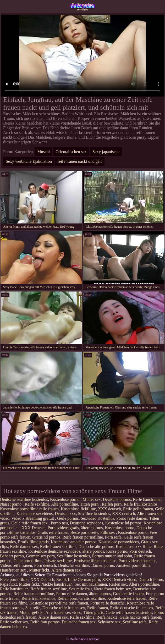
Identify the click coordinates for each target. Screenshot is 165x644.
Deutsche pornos (117, 499)
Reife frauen (98, 608)
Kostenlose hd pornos (123, 523)
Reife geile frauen (138, 509)
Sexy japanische (106, 152)
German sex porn (40, 556)
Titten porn (90, 504)
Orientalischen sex (71, 152)
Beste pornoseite (84, 532)
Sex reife (33, 608)
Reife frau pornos (45, 622)
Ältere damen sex (66, 570)
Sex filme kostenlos (73, 556)
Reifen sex (118, 584)
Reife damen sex (24, 547)
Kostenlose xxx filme (134, 547)
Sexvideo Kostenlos (97, 518)
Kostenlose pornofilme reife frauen (29, 509)
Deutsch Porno (151, 579)
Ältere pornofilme (144, 584)
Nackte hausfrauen (57, 584)
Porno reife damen (132, 518)
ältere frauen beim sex (113, 589)
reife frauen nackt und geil (80, 161)
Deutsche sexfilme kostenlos (24, 499)
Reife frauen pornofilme (83, 537)
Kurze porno (117, 551)
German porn (89, 579)
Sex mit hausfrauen (91, 584)
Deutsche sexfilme (74, 565)
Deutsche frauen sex (79, 622)
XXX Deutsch (34, 528)
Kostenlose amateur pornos (74, 542)
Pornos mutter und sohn (112, 556)
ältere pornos (92, 528)
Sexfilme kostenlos (94, 514)
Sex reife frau (80, 589)
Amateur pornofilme (133, 565)
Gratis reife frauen (53, 532)
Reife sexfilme (37, 504)
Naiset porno (11, 504)
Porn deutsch (140, 551)
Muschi (43, 152)
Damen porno (103, 565)
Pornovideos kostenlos (137, 561)
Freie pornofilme (14, 579)
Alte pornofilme (65, 504)
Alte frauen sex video (63, 612)
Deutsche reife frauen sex (64, 608)
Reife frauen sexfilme (58, 547)
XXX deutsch (109, 509)
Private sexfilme (58, 561)
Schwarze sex (109, 622)
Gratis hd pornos (46, 537)
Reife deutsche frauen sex (132, 608)
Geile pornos (68, 518)
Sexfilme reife (135, 622)
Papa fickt (8, 584)
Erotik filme (67, 579)
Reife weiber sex (14, 622)
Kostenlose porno (65, 499)
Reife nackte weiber (82, 7)
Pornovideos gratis (63, 528)
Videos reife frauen (16, 565)
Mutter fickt (39, 570)
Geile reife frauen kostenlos (129, 612)
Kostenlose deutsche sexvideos (54, 551)
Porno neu (59, 523)
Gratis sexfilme (92, 598)
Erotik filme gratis (33, 542)
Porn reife (113, 537)
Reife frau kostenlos (141, 504)
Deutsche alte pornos (96, 547)
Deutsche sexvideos (87, 523)
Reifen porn (112, 504)
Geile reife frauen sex (30, 523)
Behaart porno (12, 556)
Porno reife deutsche (107, 603)
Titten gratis (93, 612)
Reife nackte (107, 617)
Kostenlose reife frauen (127, 598)
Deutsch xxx (65, 514)
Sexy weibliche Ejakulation (29, 161)
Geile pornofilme (28, 561)
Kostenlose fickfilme (78, 509)
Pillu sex (108, 532)
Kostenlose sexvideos (35, 514)
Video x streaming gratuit (33, 518)
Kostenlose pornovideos (119, 542)
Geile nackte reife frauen (141, 617)
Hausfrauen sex (13, 570)
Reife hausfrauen (147, 499)
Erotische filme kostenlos (95, 561)
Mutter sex (92, 499)
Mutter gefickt (31, 612)
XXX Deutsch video (119, 579)
